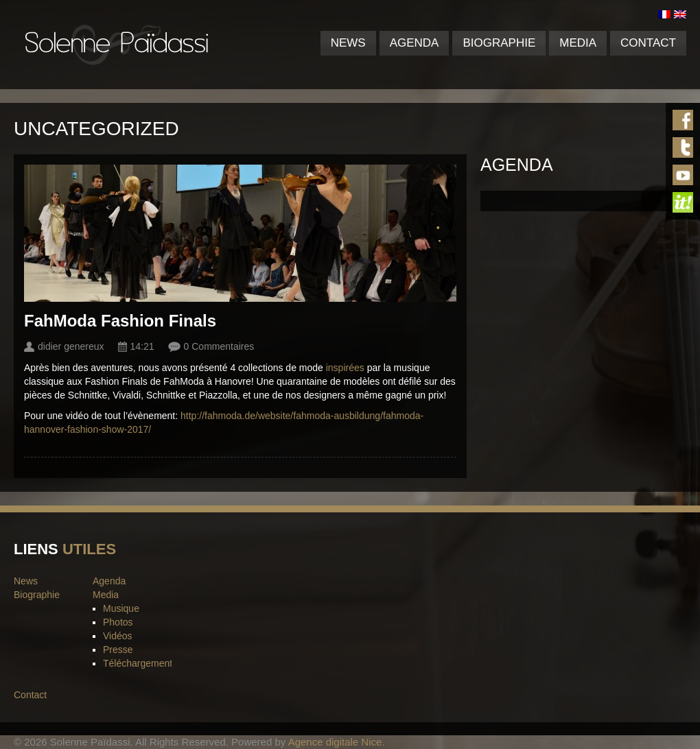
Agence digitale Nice (335, 742)
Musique (121, 608)
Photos (118, 622)
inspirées (347, 368)
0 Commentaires (219, 346)
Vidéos (118, 636)
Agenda (415, 43)
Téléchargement (138, 663)
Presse (118, 650)
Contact (648, 43)
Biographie (499, 43)
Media (578, 43)
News (348, 43)
